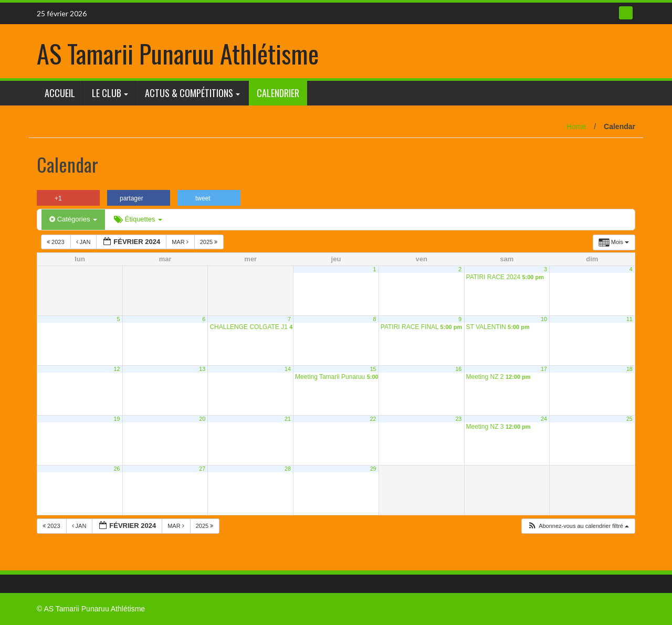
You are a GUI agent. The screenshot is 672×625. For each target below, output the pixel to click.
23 (458, 419)
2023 (56, 242)
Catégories (73, 219)
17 (544, 369)
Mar (181, 242)
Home (576, 126)
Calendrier (278, 93)
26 (117, 469)
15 (373, 369)
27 (202, 469)
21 (288, 419)
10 (544, 319)
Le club (107, 93)
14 (288, 369)
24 (544, 419)
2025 (210, 242)
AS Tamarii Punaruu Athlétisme (178, 53)
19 (117, 419)
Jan (84, 242)
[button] (578, 526)
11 (629, 319)
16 (458, 369)
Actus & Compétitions (189, 93)
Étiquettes (138, 219)
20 (202, 419)
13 (202, 369)
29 (373, 469)
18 (629, 369)
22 (373, 419)
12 (117, 369)
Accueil (60, 93)
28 (288, 469)
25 (629, 419)
